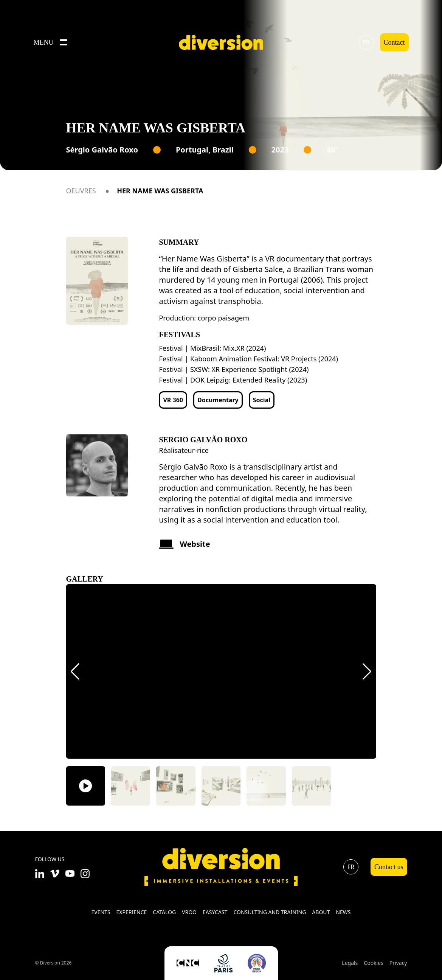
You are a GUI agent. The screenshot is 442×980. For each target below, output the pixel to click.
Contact (394, 42)
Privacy (398, 963)
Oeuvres (81, 191)
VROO (189, 912)
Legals (350, 963)
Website (184, 544)
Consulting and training (270, 912)
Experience (132, 912)
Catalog (164, 912)
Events (101, 912)
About (321, 912)
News (343, 912)
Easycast (215, 912)
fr (366, 42)
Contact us (389, 867)
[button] (75, 672)
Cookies (373, 963)
